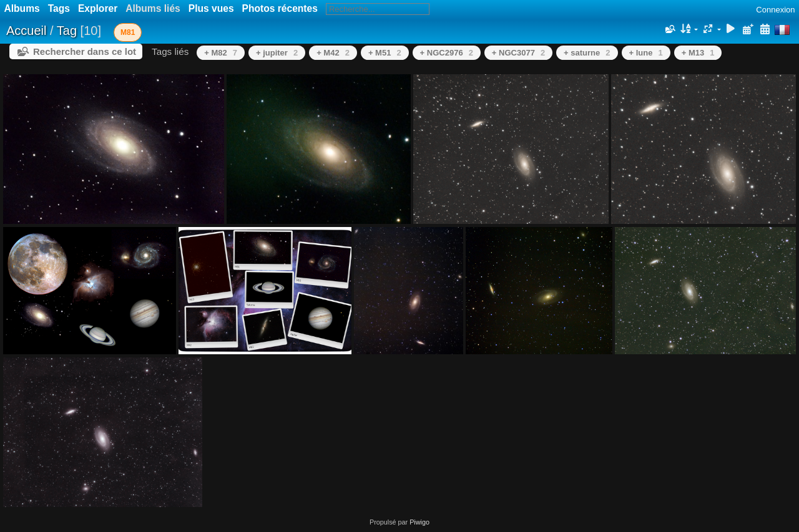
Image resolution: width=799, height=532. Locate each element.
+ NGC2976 (447, 53)
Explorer (98, 8)
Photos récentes (280, 8)
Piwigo (419, 522)
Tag (67, 31)
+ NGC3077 (518, 53)
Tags (59, 8)
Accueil (26, 31)
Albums (22, 8)
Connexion (775, 10)
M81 (128, 32)
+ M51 (385, 53)
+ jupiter (277, 53)
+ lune (646, 53)
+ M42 (333, 53)
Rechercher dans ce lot (85, 51)
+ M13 (698, 53)
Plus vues (211, 8)
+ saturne (587, 53)
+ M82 (221, 53)
